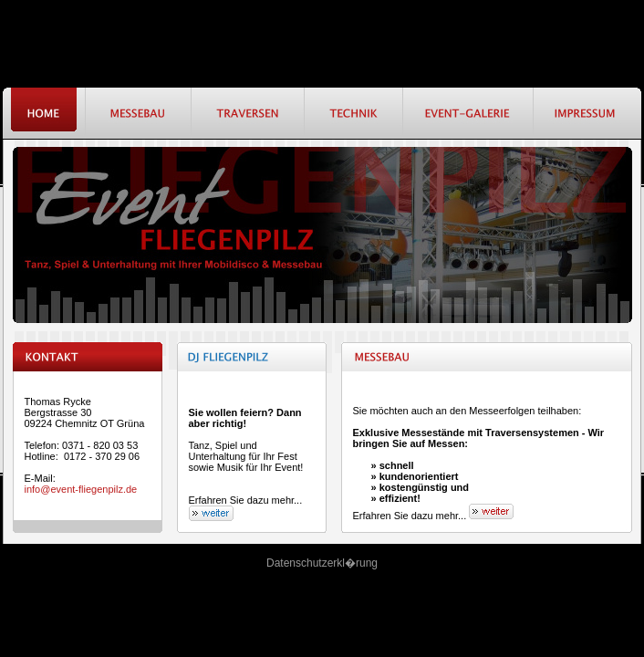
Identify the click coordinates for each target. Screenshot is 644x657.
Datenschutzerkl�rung (322, 563)
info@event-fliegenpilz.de (81, 489)
